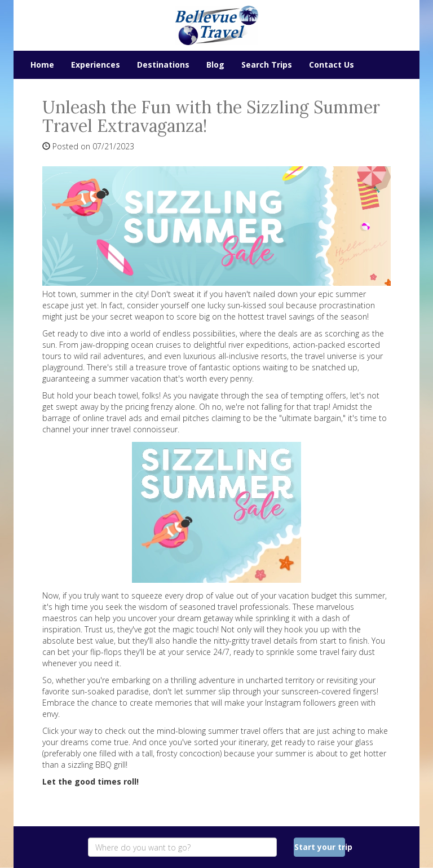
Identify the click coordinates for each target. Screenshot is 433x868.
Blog (215, 65)
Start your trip (320, 847)
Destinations (163, 65)
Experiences (96, 65)
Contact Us (332, 65)
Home (42, 65)
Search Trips (267, 65)
